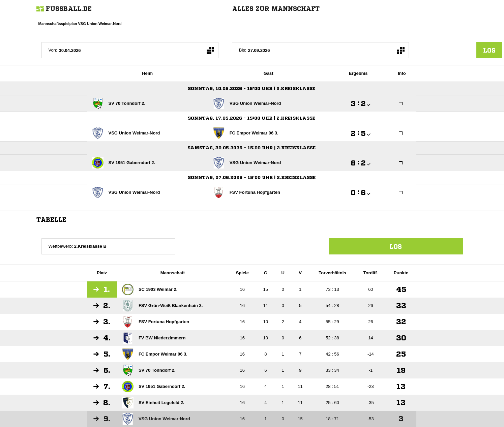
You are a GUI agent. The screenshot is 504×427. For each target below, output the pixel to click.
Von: (53, 50)
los (489, 50)
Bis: (243, 50)
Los (396, 246)
